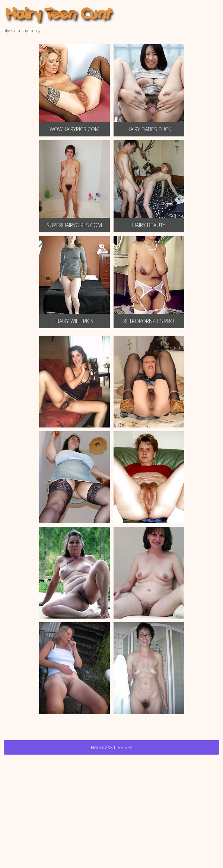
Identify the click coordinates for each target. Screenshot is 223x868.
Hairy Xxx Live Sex (112, 747)
